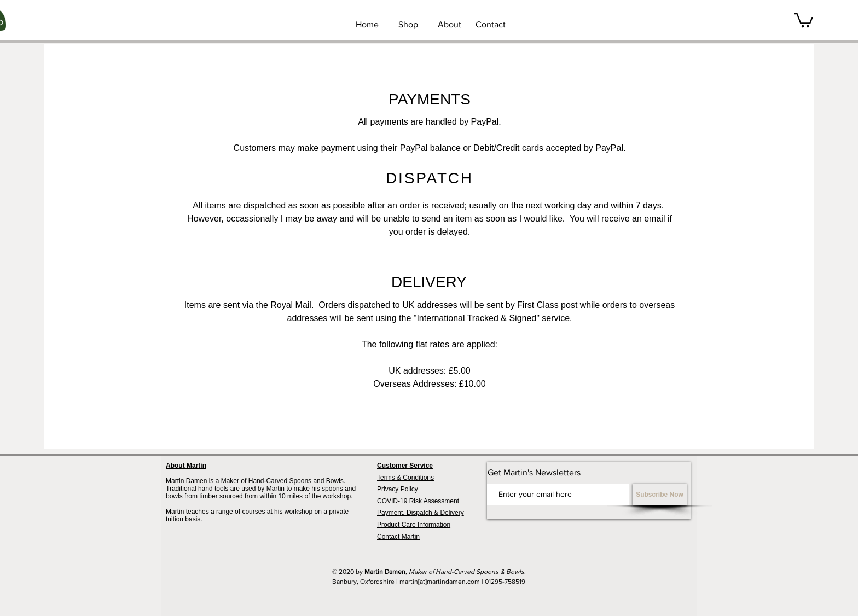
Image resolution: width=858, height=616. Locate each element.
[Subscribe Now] (660, 495)
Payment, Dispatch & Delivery (421, 513)
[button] (804, 19)
